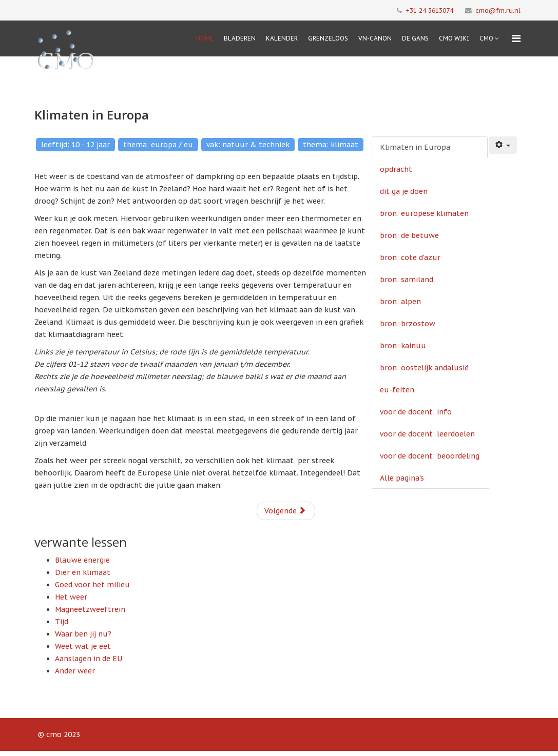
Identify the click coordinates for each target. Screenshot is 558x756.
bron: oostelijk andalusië (424, 368)
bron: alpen (400, 302)
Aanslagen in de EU (89, 659)
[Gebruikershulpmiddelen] (503, 145)
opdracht (396, 169)
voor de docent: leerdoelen (427, 434)
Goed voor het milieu (92, 585)
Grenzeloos (328, 38)
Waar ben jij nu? (83, 634)
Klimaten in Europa (415, 147)
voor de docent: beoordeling (430, 456)
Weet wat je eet (83, 646)
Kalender (282, 38)
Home (205, 38)
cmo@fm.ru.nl (498, 10)
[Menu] (516, 38)
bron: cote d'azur (410, 257)
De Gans (415, 38)
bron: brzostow (408, 324)
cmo (486, 38)
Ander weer (75, 671)
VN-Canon (375, 38)
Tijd (62, 622)
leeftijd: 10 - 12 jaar (75, 145)
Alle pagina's (402, 478)
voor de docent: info (416, 412)
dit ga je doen (404, 191)
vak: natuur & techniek (248, 145)
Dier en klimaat (83, 572)
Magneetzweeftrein (90, 609)
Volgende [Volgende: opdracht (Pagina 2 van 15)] (285, 511)
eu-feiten (397, 390)
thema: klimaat (331, 145)
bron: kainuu (403, 346)
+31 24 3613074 (429, 10)
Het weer (71, 597)
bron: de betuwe (409, 235)
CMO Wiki (454, 38)
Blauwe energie (82, 560)
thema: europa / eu (158, 145)
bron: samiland (407, 280)
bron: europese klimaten (424, 213)
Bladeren (240, 38)
